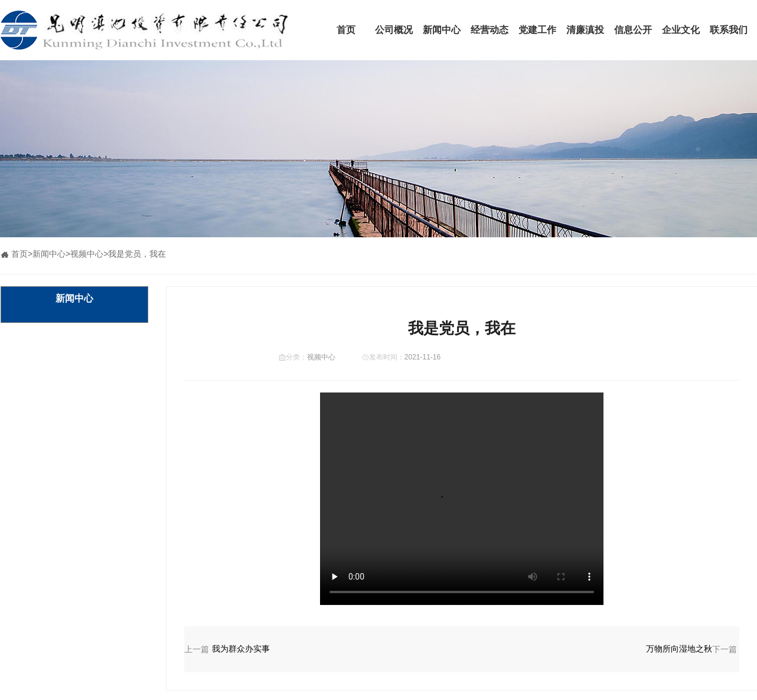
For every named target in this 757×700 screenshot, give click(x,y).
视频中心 (87, 254)
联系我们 (729, 30)
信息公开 (633, 30)
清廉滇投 (585, 30)
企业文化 (681, 30)
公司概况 (394, 30)
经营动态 (490, 30)
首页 (346, 30)
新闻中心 (442, 30)
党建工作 (537, 30)
